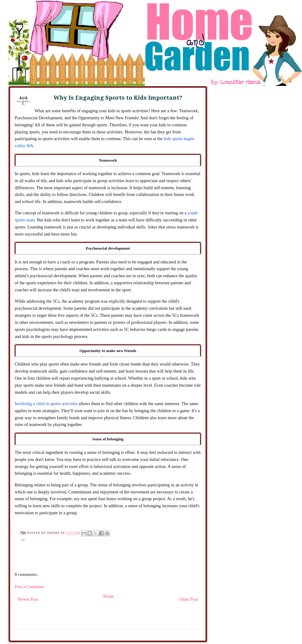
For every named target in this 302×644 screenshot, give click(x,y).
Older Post (189, 599)
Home (109, 596)
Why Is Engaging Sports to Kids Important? (118, 98)
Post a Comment (29, 587)
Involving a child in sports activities (46, 404)
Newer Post (28, 599)
